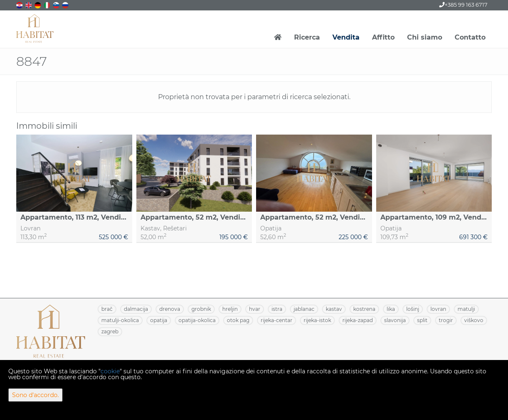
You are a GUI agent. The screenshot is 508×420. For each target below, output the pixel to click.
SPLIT (422, 320)
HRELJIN (230, 309)
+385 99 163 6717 (463, 5)
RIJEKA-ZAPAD (358, 320)
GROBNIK (201, 309)
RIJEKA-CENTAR (277, 320)
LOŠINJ (413, 309)
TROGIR (446, 320)
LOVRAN (438, 309)
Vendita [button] (346, 37)
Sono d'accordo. (35, 395)
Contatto (470, 37)
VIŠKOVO (474, 320)
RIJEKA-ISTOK (317, 320)
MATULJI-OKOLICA (120, 320)
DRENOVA (170, 309)
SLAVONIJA (395, 320)
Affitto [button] (383, 37)
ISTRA (277, 309)
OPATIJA (159, 320)
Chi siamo (425, 37)
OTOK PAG (238, 320)
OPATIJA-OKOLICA (197, 320)
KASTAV (334, 309)
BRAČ (107, 309)
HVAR (255, 309)
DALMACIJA (136, 309)
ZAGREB (110, 331)
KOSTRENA (364, 309)
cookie (110, 371)
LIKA (391, 309)
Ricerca (307, 37)
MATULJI (466, 309)
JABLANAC (304, 309)
